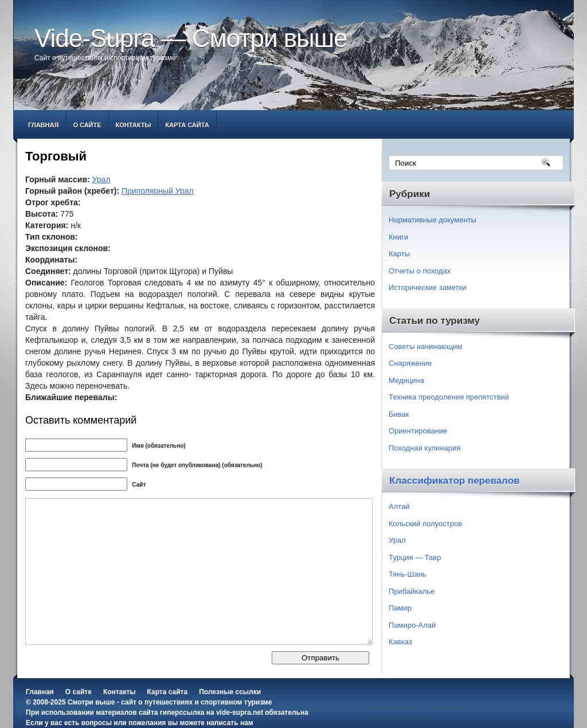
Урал (101, 179)
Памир (400, 608)
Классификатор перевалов (455, 481)
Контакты (134, 125)
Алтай (399, 506)
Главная (43, 125)
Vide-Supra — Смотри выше (191, 38)
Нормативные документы (433, 220)
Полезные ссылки (230, 692)
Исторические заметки (428, 287)
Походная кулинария (424, 448)
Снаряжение (410, 363)
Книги (398, 237)
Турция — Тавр (415, 557)
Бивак (399, 414)
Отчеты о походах (420, 271)
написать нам (230, 723)
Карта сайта (187, 125)
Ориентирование (418, 431)
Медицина (406, 380)
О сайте (87, 125)
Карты (399, 254)
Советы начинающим (425, 347)
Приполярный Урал (158, 191)
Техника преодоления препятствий (449, 397)
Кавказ (400, 642)
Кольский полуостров (425, 524)
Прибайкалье (412, 591)
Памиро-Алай (412, 625)
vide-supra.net (240, 713)
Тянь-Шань (408, 574)
